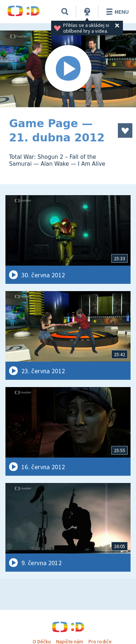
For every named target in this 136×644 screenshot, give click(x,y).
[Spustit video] (68, 69)
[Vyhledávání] (65, 12)
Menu (116, 12)
